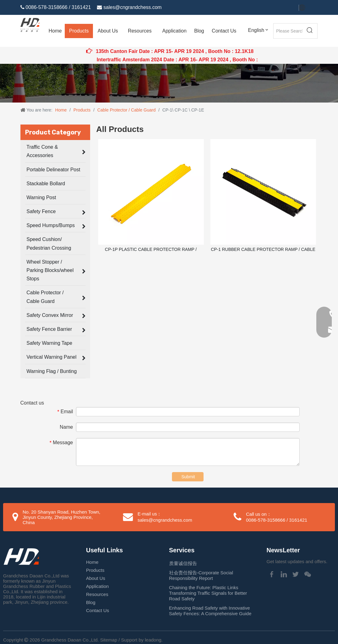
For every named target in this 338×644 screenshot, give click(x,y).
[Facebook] (255, 8)
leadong (153, 640)
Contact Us (98, 610)
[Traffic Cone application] (169, 83)
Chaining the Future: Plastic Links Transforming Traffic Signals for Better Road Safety (208, 593)
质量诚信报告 (183, 563)
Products (95, 570)
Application (97, 586)
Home (92, 562)
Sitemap (109, 640)
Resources (97, 594)
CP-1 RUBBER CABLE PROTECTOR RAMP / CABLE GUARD (263, 250)
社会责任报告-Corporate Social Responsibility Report (201, 575)
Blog (91, 602)
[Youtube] (287, 8)
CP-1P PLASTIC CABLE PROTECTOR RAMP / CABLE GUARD (151, 250)
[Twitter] (276, 8)
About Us (96, 578)
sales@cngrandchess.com (133, 7)
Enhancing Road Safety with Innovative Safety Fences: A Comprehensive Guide (210, 611)
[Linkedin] (266, 8)
